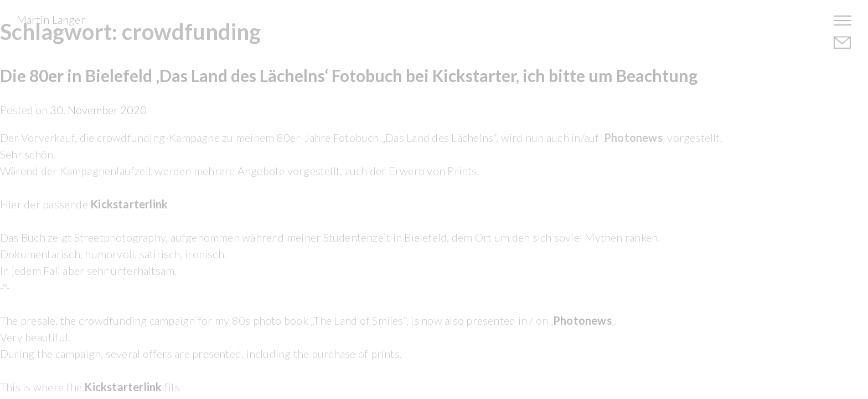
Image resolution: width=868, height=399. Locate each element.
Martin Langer (51, 19)
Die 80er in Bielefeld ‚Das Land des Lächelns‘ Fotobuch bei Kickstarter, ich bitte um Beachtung (349, 75)
